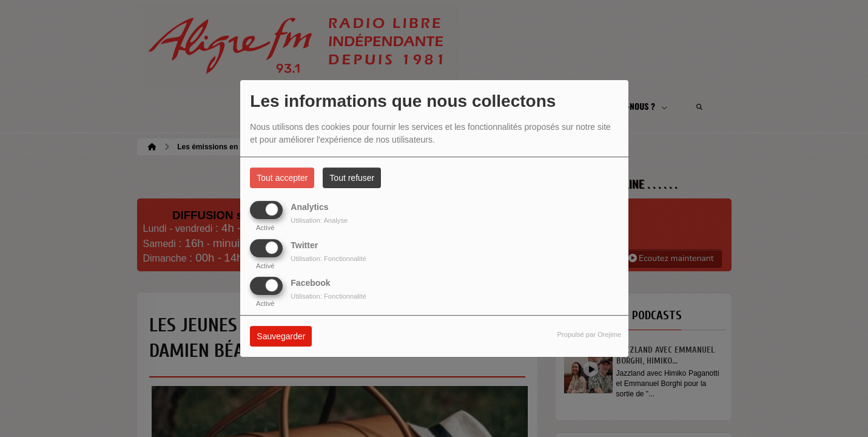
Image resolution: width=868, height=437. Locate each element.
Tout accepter (282, 178)
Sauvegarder (281, 336)
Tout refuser (352, 178)
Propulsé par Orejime (590, 334)
